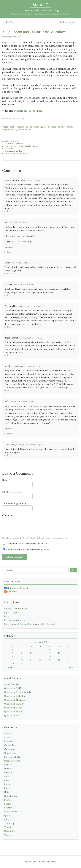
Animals (8, 733)
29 (13, 664)
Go (73, 570)
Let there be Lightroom (14, 144)
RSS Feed (10, 591)
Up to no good (12, 612)
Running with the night (16, 608)
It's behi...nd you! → (69, 22)
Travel (7, 827)
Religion (8, 819)
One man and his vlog (13, 151)
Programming (11, 812)
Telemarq (9, 823)
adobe (13, 127)
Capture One (9, 42)
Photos (8, 800)
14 (68, 653)
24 (31, 660)
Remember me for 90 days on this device (25, 543)
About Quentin (12, 684)
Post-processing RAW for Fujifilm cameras (21, 146)
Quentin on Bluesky (14, 704)
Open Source (11, 796)
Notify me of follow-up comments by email (26, 550)
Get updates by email (16, 588)
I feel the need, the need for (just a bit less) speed (29, 624)
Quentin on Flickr (13, 708)
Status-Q (41, 5)
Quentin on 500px (13, 712)
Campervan (10, 749)
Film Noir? (9, 149)
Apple (7, 737)
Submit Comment (15, 557)
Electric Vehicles (13, 757)
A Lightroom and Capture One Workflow (34, 32)
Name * (6, 480)
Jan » (71, 667)
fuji (30, 127)
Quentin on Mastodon (15, 700)
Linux (7, 776)
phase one (55, 127)
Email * (12, 492)
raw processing (10, 130)
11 (40, 653)
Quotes (8, 816)
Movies (8, 784)
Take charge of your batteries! (17, 153)
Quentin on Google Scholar (18, 692)
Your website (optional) (14, 503)
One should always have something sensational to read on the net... (40, 14)
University (10, 831)
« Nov (11, 667)
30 (22, 664)
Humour (8, 769)
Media (7, 780)
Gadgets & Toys (19, 119)
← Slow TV (8, 22)
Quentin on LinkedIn (14, 696)
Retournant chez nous (15, 620)
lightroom (45, 127)
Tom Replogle (11, 445)
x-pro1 (21, 130)
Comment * (8, 515)
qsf (6, 222)
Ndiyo (7, 792)
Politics (8, 808)
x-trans (28, 130)
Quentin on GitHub (14, 688)
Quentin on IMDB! (13, 716)
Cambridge (10, 745)
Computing (10, 753)
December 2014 (40, 642)
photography (67, 127)
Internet (8, 773)
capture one (22, 127)
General (8, 765)
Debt (7, 616)
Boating (8, 741)
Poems (8, 804)
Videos (8, 835)
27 (59, 660)
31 (31, 664)
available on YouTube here (28, 111)
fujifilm (36, 127)
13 (59, 653)
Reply (9, 211)
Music (7, 788)
